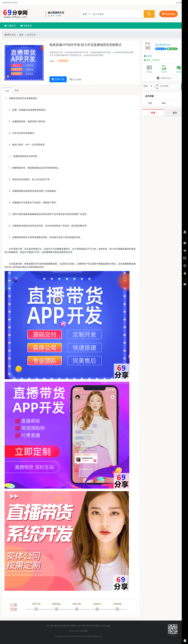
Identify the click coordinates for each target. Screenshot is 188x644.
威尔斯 (148, 56)
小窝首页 (10, 26)
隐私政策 (66, 626)
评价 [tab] (17, 90)
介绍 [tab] (7, 91)
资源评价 (26, 26)
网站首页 (10, 35)
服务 (21, 35)
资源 (150, 103)
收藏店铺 (172, 49)
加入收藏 (76, 79)
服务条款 (58, 626)
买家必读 (90, 626)
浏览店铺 (161, 49)
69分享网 (84, 631)
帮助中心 (74, 626)
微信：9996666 (152, 60)
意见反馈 (106, 626)
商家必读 (98, 626)
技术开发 (31, 35)
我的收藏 (168, 14)
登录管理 (181, 3)
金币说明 (82, 626)
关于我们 (50, 626)
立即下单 (58, 79)
